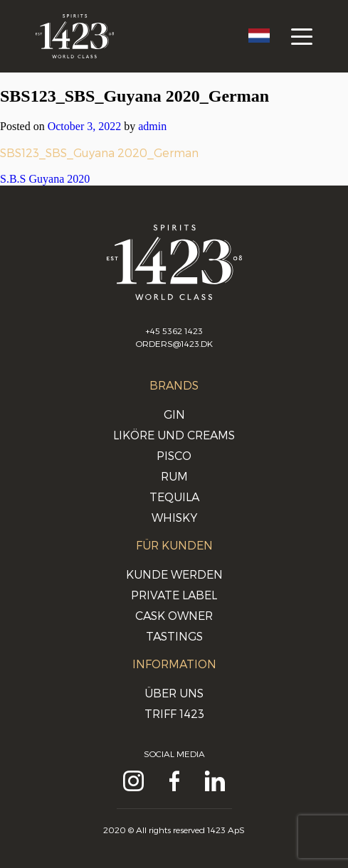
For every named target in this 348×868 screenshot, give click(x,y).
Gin (174, 414)
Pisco (174, 455)
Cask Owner (174, 615)
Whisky (174, 517)
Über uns (174, 693)
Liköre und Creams (174, 435)
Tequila (174, 497)
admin (152, 126)
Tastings (174, 636)
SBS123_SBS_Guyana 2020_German (99, 152)
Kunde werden (174, 574)
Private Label (174, 595)
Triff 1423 (174, 713)
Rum (174, 476)
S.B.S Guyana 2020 (45, 179)
